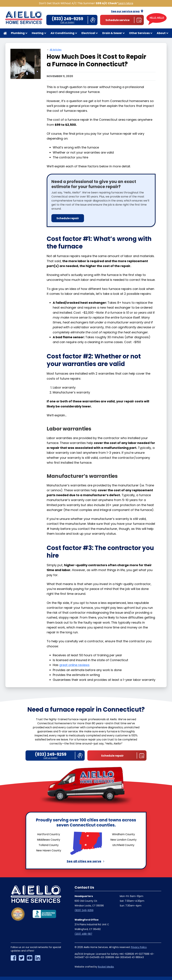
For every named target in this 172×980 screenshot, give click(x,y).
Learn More (126, 3)
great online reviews (74, 665)
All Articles (56, 50)
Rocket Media (106, 967)
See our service (127, 11)
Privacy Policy (139, 947)
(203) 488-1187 (83, 934)
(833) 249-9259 (84, 910)
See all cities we (86, 861)
